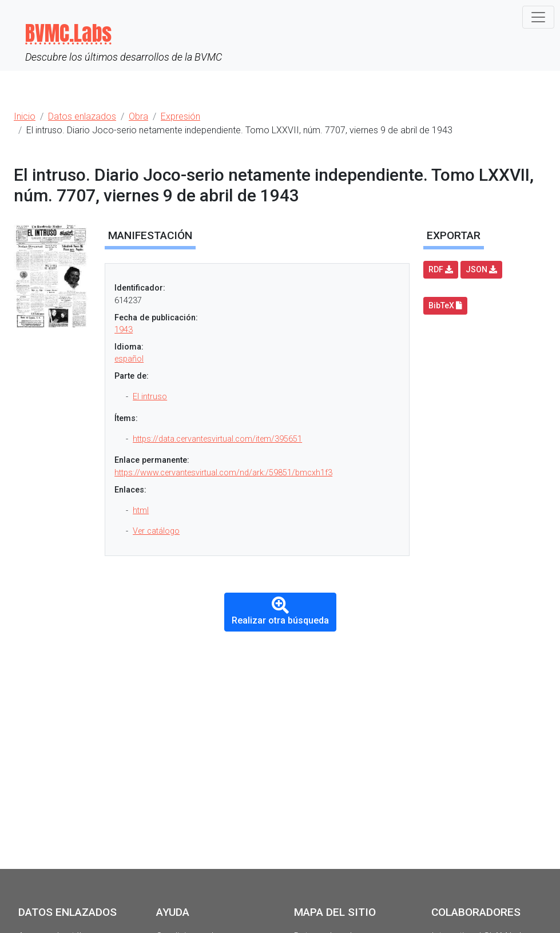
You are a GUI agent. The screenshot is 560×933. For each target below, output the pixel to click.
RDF (441, 269)
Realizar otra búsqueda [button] (280, 611)
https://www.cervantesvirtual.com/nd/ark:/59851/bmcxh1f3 (223, 473)
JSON (481, 269)
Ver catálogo (156, 531)
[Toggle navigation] (538, 17)
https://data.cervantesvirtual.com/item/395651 (217, 439)
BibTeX (445, 305)
